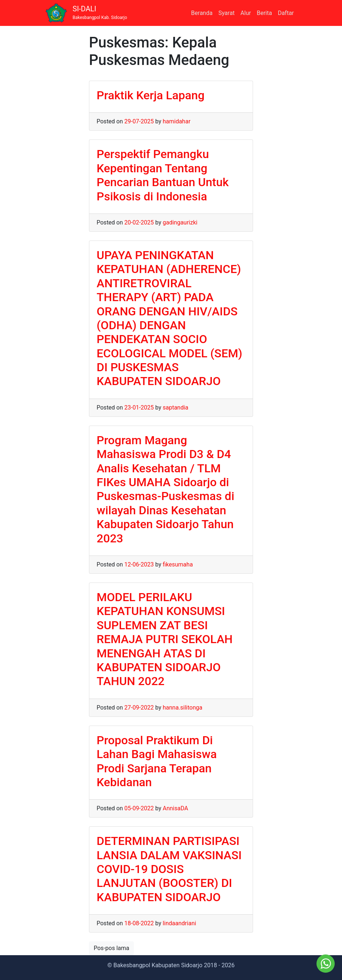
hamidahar (176, 121)
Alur (246, 13)
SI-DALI (100, 13)
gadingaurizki (180, 222)
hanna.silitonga (182, 708)
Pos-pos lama (111, 948)
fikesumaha (178, 564)
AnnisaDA (175, 808)
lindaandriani (179, 923)
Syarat (227, 13)
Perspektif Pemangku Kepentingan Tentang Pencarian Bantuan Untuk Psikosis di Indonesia (163, 175)
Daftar (286, 13)
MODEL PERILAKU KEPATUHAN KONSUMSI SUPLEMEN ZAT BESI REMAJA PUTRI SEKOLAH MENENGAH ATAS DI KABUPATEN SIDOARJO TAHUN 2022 (165, 639)
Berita (264, 13)
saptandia (175, 408)
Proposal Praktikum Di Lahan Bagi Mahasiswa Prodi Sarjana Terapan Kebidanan (157, 761)
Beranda (202, 13)
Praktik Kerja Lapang (151, 95)
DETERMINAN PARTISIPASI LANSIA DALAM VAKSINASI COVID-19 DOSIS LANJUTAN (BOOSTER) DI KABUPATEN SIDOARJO (169, 869)
